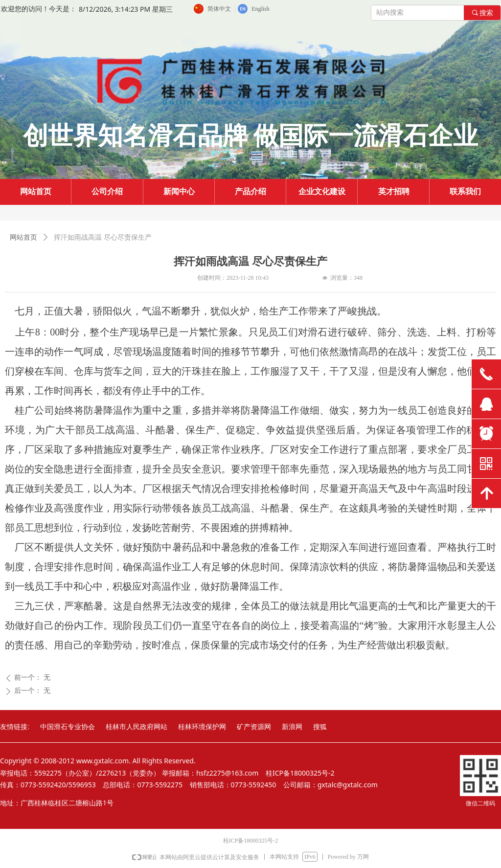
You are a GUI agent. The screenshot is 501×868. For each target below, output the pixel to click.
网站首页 (23, 237)
